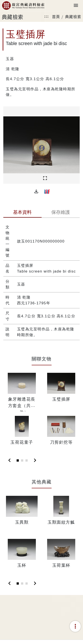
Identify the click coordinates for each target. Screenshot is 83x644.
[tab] (22, 213)
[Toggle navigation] (76, 6)
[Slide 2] (22, 460)
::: (46, 16)
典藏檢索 (73, 16)
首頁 (56, 16)
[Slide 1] (18, 460)
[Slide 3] (27, 460)
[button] (36, 191)
